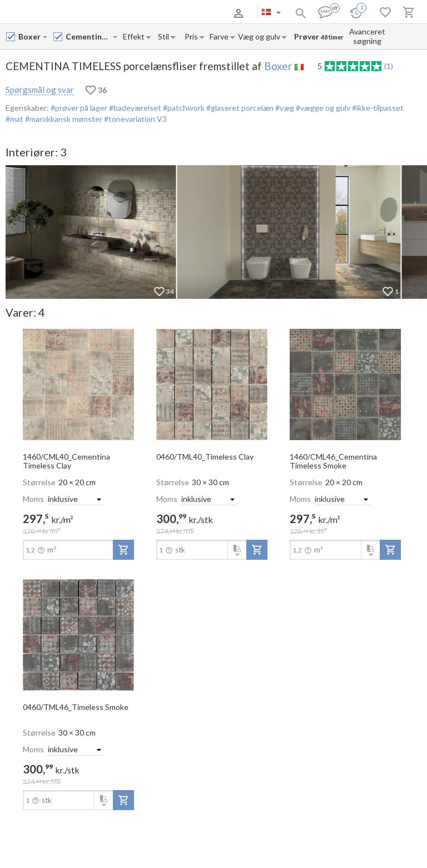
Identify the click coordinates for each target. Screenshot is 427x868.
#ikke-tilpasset (377, 108)
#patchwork (183, 108)
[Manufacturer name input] (30, 36)
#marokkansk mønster (63, 119)
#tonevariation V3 (135, 119)
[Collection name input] (89, 36)
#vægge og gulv (322, 108)
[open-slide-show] (78, 384)
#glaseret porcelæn (239, 108)
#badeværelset (134, 108)
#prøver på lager (79, 108)
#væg (284, 108)
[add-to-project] (123, 550)
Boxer (278, 66)
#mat (14, 119)
